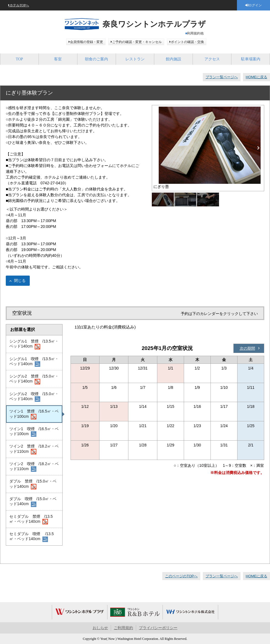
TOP (19, 59)
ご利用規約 (123, 628)
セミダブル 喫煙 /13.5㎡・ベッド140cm (32, 537)
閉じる (20, 281)
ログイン (255, 5)
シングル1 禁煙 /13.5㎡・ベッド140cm (34, 344)
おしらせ (100, 628)
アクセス (212, 59)
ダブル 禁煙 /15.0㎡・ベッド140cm (33, 484)
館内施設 (174, 59)
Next (258, 148)
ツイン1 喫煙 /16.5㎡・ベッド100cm (34, 432)
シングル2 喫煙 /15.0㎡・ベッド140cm (34, 397)
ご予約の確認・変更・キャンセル (137, 42)
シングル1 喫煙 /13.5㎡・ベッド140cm (34, 362)
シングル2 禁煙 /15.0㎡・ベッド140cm (34, 379)
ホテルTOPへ (19, 5)
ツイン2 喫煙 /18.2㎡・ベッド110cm (34, 467)
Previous (158, 148)
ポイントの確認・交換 (187, 42)
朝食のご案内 (96, 59)
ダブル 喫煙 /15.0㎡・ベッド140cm (33, 502)
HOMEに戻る (256, 77)
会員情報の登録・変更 (87, 42)
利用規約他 (195, 33)
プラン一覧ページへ (222, 77)
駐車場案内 (251, 59)
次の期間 (247, 348)
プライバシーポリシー (158, 628)
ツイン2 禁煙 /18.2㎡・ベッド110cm (34, 449)
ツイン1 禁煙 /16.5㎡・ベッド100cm (34, 414)
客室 (58, 59)
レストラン (135, 59)
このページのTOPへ (181, 576)
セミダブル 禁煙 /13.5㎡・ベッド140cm (31, 519)
